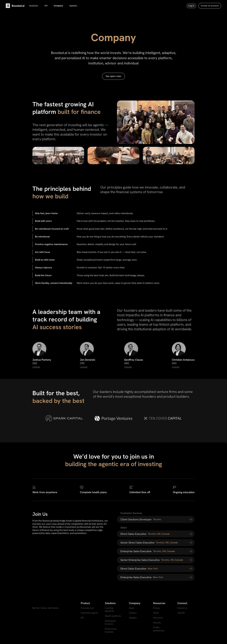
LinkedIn (36, 367)
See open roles (113, 76)
